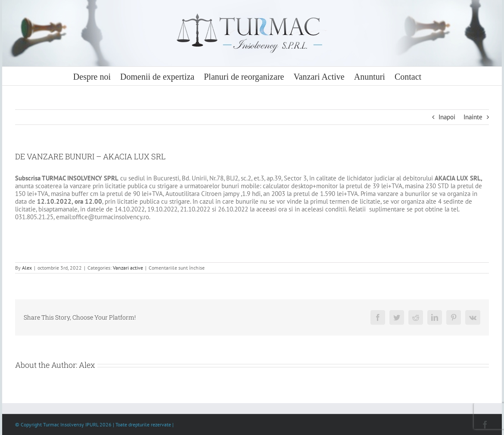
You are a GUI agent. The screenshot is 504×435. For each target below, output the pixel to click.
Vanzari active (128, 268)
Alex (27, 268)
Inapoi (447, 117)
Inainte (473, 117)
